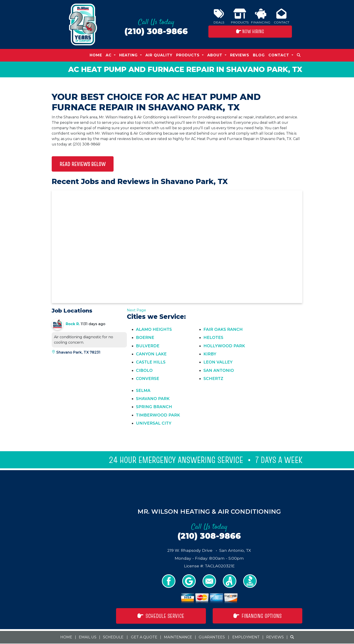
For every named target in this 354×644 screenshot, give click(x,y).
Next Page (136, 310)
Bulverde (148, 346)
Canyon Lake (151, 354)
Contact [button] (279, 55)
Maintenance (178, 637)
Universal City (154, 423)
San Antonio (219, 370)
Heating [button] (129, 55)
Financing (261, 16)
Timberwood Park (158, 415)
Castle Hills (151, 362)
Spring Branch (154, 407)
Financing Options (257, 616)
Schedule (113, 637)
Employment (246, 637)
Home (96, 55)
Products (240, 16)
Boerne (145, 337)
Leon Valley (218, 362)
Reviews (240, 55)
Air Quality (159, 55)
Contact (282, 16)
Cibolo (144, 370)
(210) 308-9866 (156, 31)
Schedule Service (161, 616)
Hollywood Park (224, 346)
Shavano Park (153, 399)
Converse (148, 378)
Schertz (213, 378)
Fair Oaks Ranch (223, 329)
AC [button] (109, 55)
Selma (143, 390)
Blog (259, 55)
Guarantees (212, 637)
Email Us (88, 637)
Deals (219, 16)
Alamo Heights (154, 329)
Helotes (213, 337)
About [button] (215, 55)
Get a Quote (144, 637)
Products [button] (189, 55)
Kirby (210, 354)
